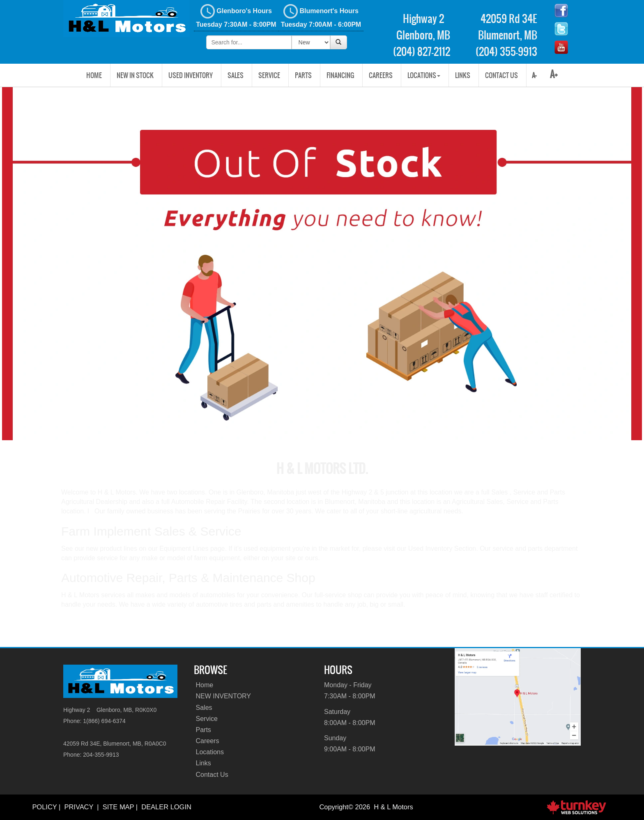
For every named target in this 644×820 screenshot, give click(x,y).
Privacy (79, 807)
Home (94, 75)
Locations (210, 752)
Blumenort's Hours (321, 16)
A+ (554, 74)
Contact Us (501, 75)
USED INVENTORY (191, 75)
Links (463, 75)
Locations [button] (424, 75)
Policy (44, 807)
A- (534, 75)
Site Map (118, 807)
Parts (303, 75)
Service (269, 75)
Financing (340, 75)
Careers (381, 75)
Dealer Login (166, 807)
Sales (236, 75)
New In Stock (135, 75)
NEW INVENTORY (224, 696)
